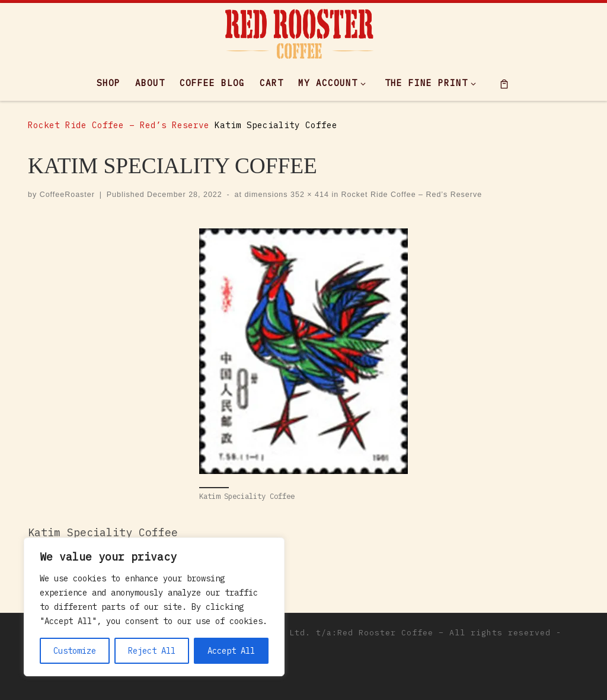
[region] (154, 607)
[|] (299, 32)
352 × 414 (309, 195)
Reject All (152, 651)
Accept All (231, 651)
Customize (75, 651)
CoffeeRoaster (67, 195)
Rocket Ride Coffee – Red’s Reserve (119, 125)
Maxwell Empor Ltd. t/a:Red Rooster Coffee (324, 633)
